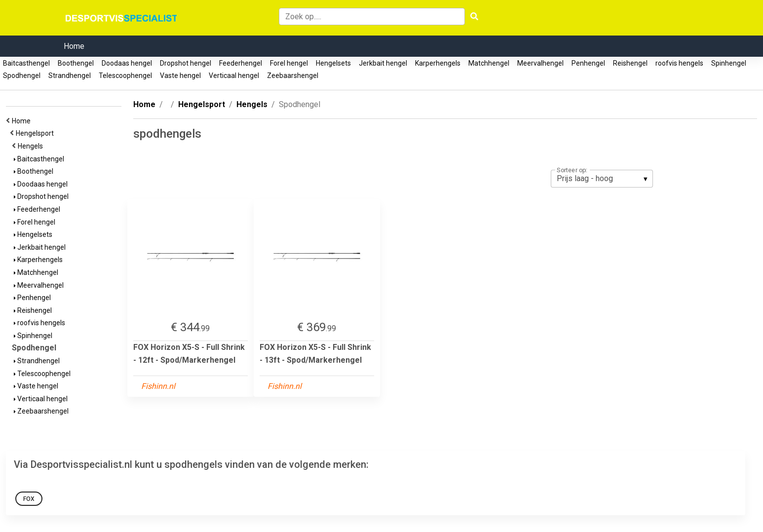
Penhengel (588, 63)
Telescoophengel (125, 76)
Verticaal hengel (234, 76)
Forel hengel (289, 63)
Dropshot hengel (186, 63)
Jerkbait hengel (383, 63)
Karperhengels (438, 63)
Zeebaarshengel (293, 76)
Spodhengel (22, 76)
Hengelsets (333, 63)
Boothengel (76, 63)
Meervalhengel (540, 63)
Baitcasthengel (26, 63)
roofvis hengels (679, 63)
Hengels (32, 146)
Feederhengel (241, 63)
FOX (29, 499)
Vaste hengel (180, 76)
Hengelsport (36, 133)
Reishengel (630, 63)
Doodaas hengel (127, 63)
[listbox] (602, 179)
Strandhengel (70, 76)
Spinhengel (729, 63)
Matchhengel (489, 63)
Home (74, 46)
